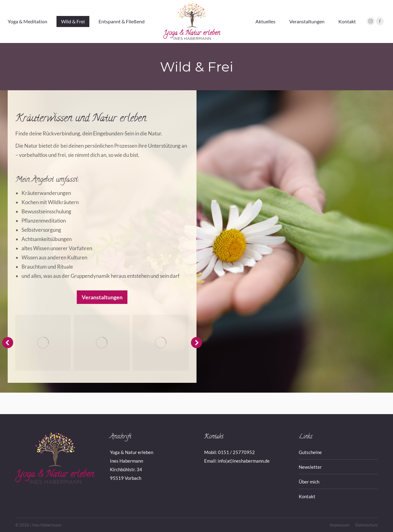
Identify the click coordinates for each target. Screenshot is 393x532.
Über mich (309, 482)
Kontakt (307, 496)
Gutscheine (310, 452)
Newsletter (310, 467)
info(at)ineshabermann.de (244, 461)
